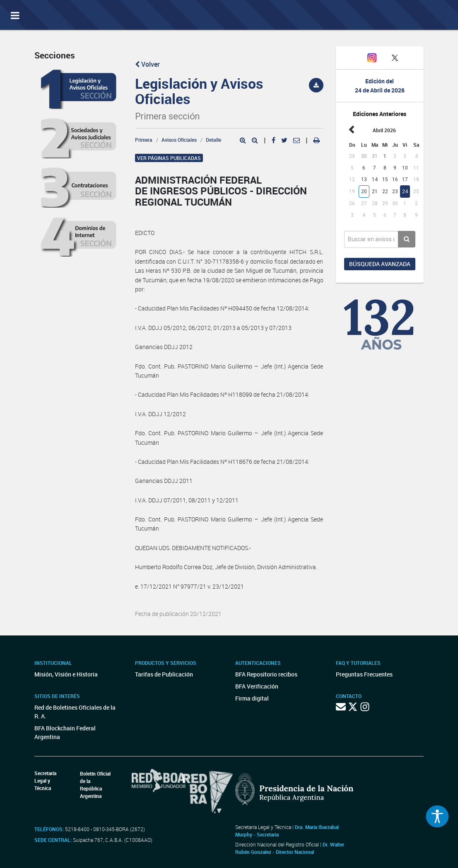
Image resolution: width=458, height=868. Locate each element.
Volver (147, 64)
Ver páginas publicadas (169, 158)
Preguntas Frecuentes (364, 674)
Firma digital (252, 698)
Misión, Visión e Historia (66, 674)
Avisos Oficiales (179, 140)
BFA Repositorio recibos (266, 674)
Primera (144, 140)
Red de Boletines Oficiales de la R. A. (75, 712)
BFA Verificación (257, 686)
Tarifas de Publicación (164, 674)
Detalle (213, 140)
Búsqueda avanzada (380, 264)
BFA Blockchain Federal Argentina (65, 732)
